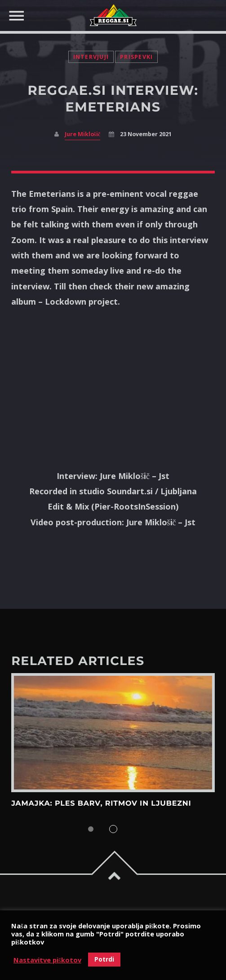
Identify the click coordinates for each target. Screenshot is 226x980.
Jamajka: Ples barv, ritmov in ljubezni (101, 804)
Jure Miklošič (82, 134)
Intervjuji (91, 57)
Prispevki (136, 57)
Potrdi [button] (104, 959)
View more (113, 732)
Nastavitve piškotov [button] (47, 960)
